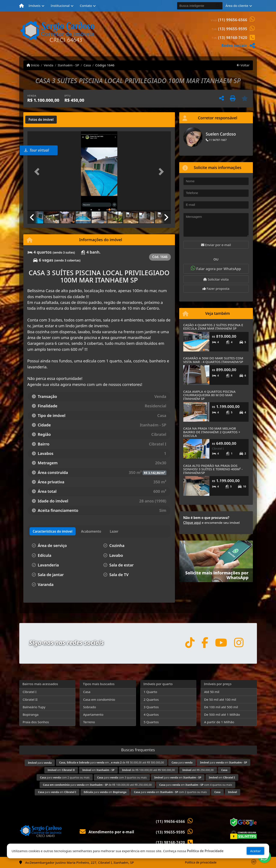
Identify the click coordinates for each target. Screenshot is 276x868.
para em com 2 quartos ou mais (170, 792)
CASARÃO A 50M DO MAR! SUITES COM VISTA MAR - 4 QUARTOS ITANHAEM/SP (213, 360)
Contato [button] (86, 6)
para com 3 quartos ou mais (122, 778)
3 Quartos (151, 707)
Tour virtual (37, 150)
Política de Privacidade (205, 851)
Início (33, 65)
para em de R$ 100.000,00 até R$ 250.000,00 (97, 785)
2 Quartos (151, 699)
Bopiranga (31, 714)
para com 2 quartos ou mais (65, 778)
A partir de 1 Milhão (219, 722)
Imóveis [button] (34, 6)
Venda (48, 65)
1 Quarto (150, 692)
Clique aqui (192, 523)
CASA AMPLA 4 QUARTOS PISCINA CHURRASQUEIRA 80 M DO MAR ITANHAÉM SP (209, 395)
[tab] (41, 120)
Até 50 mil (212, 692)
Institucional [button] (60, 6)
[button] (38, 172)
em (61, 770)
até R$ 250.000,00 (198, 770)
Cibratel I (30, 692)
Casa (87, 65)
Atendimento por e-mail (107, 832)
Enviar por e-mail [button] (216, 245)
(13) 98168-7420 (233, 38)
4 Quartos (151, 714)
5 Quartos (151, 722)
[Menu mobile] (22, 6)
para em (224, 763)
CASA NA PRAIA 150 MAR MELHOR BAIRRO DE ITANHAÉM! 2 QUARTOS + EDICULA (212, 432)
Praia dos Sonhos (36, 722)
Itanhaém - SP (69, 65)
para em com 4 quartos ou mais (196, 785)
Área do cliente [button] (237, 6)
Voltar (243, 65)
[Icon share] (190, 642)
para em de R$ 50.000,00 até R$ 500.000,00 (112, 763)
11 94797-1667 (216, 140)
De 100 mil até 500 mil (221, 707)
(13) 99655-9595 (233, 29)
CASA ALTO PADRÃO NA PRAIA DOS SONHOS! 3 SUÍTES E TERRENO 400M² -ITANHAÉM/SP (213, 469)
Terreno (89, 722)
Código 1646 (105, 65)
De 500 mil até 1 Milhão (222, 714)
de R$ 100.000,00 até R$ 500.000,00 (148, 770)
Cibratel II (30, 699)
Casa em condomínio (99, 699)
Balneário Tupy (34, 707)
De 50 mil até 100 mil (220, 699)
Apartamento (93, 714)
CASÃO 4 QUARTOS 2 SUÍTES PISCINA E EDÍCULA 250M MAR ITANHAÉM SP (213, 327)
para (40, 763)
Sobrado (90, 707)
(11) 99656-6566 (233, 20)
